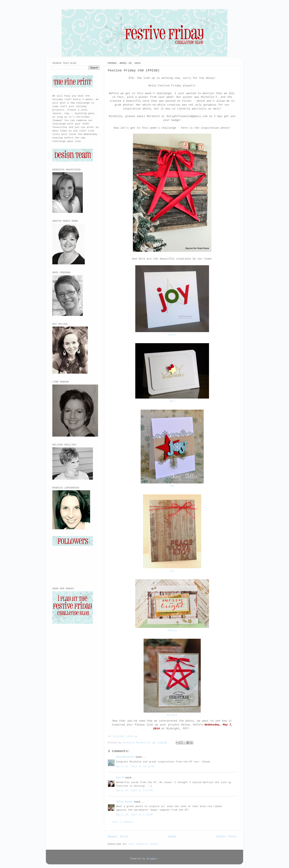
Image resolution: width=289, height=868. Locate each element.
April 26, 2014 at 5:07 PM (134, 791)
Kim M (120, 778)
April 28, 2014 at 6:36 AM (134, 815)
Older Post (226, 837)
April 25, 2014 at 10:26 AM (135, 767)
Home (172, 837)
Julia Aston (124, 802)
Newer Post (118, 837)
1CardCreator (125, 757)
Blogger (152, 859)
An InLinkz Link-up (123, 736)
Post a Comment (123, 822)
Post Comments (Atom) (143, 844)
